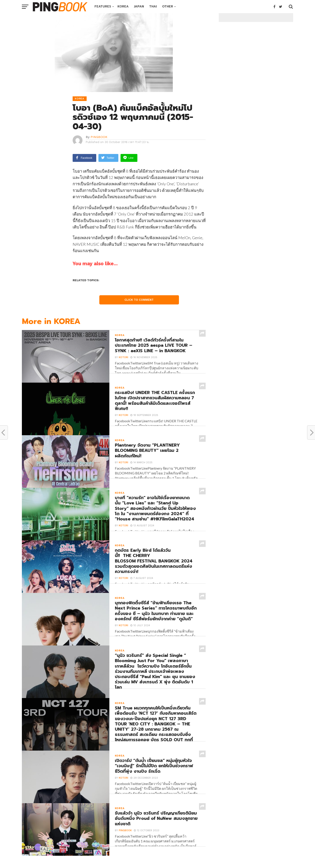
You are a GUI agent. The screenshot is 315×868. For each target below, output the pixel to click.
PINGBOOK (99, 137)
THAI (153, 6)
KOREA (123, 6)
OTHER (168, 6)
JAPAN (139, 6)
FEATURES (103, 6)
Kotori (123, 365)
